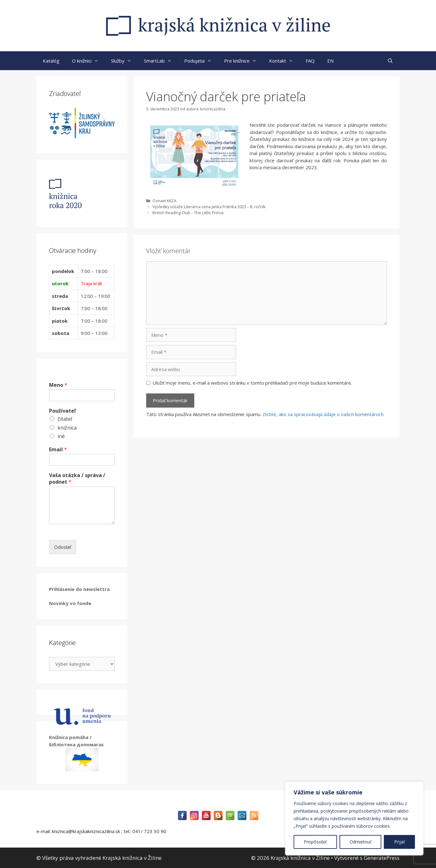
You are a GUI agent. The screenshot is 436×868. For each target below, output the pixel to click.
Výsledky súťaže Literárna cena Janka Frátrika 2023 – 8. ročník (209, 207)
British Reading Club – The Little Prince (188, 213)
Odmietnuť (360, 842)
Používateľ (62, 411)
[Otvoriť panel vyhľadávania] (390, 61)
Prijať (400, 842)
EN (330, 61)
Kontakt (284, 61)
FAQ (310, 61)
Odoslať (63, 547)
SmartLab (161, 61)
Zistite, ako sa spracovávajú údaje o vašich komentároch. (323, 414)
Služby (124, 61)
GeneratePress (382, 858)
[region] (354, 819)
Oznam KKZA (164, 201)
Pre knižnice (243, 61)
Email (58, 450)
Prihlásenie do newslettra (79, 589)
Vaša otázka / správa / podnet (77, 479)
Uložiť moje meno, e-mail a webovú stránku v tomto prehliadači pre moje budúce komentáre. (252, 383)
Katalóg (51, 61)
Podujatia (201, 61)
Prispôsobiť (315, 842)
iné (61, 436)
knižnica (67, 428)
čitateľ (65, 419)
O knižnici (88, 61)
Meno (58, 385)
